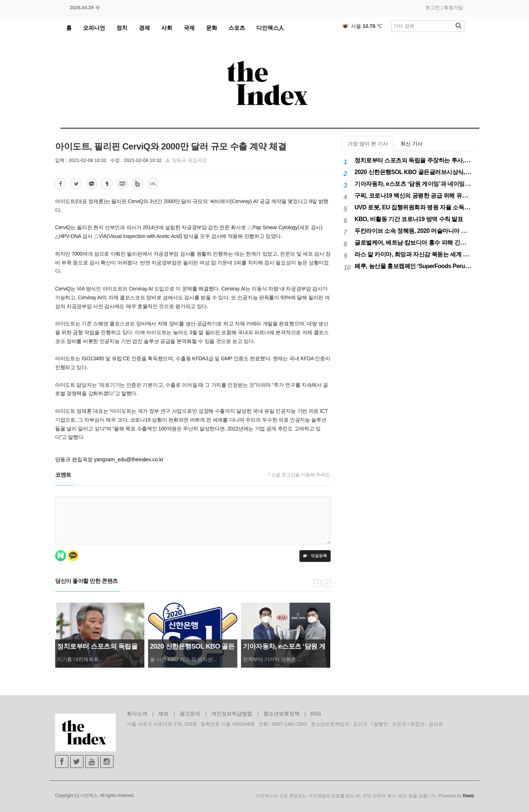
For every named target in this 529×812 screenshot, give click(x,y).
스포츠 (237, 28)
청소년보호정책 (281, 714)
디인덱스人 (270, 28)
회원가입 (453, 8)
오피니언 (94, 28)
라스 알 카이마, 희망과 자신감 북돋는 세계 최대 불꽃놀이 (427, 254)
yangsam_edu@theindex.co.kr (129, 459)
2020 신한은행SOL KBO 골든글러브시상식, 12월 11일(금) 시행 (434, 172)
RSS (316, 714)
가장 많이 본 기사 (368, 144)
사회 (167, 28)
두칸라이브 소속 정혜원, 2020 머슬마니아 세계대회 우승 (426, 231)
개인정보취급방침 (232, 714)
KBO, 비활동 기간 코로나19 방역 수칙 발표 (409, 219)
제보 (163, 714)
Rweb (468, 796)
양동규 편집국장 (189, 160)
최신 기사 (411, 144)
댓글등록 (315, 556)
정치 (122, 28)
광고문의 (190, 714)
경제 (144, 28)
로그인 (433, 8)
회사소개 (137, 714)
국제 (189, 28)
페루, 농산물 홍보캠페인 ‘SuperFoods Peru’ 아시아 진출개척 (432, 266)
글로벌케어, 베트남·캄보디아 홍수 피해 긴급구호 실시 (422, 243)
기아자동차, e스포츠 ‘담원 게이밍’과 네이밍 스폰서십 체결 (428, 184)
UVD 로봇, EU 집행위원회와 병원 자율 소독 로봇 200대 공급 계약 (437, 207)
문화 (212, 28)
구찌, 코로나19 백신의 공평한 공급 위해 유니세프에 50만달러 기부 (438, 196)
